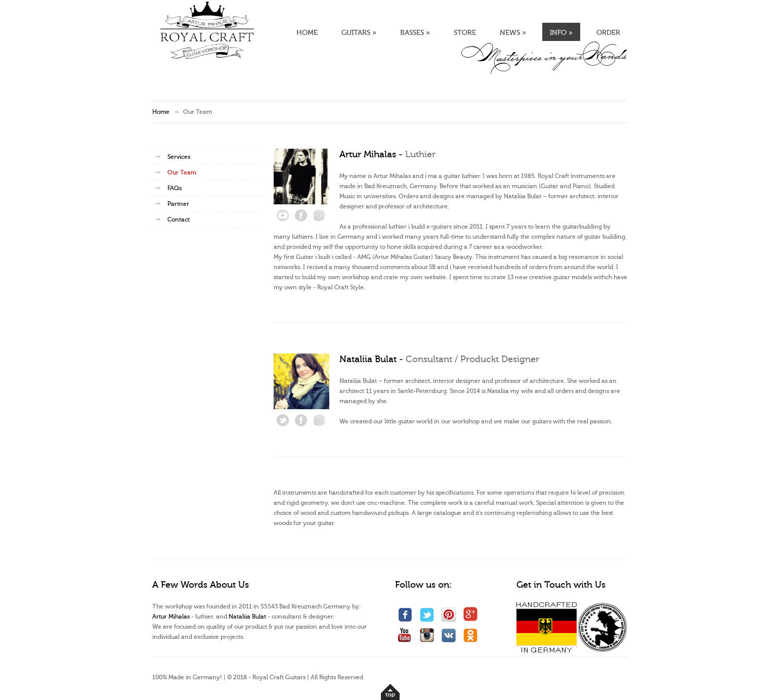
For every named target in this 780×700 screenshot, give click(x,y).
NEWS (513, 33)
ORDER (608, 33)
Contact (179, 220)
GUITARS (359, 33)
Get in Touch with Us (561, 585)
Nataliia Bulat (247, 617)
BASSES (415, 33)
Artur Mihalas (172, 617)
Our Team (182, 172)
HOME (307, 33)
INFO (561, 33)
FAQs (175, 188)
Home (161, 112)
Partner (178, 204)
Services (179, 157)
